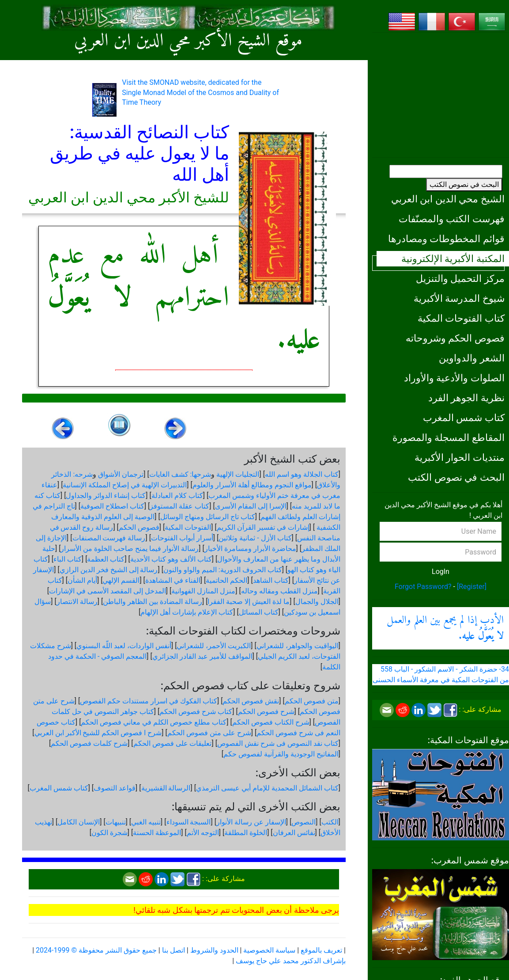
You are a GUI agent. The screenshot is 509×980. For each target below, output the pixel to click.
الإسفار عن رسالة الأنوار (251, 822)
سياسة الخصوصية (269, 950)
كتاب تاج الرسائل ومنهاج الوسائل (208, 517)
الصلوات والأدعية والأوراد (454, 378)
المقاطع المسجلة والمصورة (449, 437)
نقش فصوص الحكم (251, 701)
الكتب (330, 822)
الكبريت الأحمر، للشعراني (214, 646)
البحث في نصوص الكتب (464, 184)
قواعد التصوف (115, 788)
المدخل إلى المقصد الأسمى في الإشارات (107, 591)
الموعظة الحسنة (157, 833)
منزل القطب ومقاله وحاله (279, 591)
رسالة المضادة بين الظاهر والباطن (153, 602)
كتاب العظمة (106, 559)
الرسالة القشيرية (166, 788)
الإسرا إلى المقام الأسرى (251, 506)
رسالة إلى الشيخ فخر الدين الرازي (109, 570)
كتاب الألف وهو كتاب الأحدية (171, 559)
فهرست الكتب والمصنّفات (452, 219)
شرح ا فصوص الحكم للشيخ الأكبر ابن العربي (98, 733)
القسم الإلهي (121, 580)
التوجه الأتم (203, 833)
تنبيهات (116, 822)
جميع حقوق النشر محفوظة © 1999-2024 (96, 950)
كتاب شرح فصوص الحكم (196, 712)
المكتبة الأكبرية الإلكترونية (453, 258)
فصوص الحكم (139, 527)
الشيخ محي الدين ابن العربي (448, 199)
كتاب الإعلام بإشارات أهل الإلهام (187, 612)
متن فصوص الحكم (312, 701)
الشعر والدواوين (472, 358)
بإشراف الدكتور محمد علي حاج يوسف (291, 961)
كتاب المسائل (259, 612)
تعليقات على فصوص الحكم (173, 743)
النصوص (304, 822)
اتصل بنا (173, 950)
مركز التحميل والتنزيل (460, 278)
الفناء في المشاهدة (173, 580)
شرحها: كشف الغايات (180, 474)
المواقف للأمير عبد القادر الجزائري (202, 656)
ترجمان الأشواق (121, 474)
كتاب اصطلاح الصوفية (112, 506)
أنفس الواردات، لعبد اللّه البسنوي (124, 646)
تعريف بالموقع (321, 950)
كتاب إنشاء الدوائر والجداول (106, 496)
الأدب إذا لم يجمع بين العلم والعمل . (445, 628)
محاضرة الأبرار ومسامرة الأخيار (250, 549)
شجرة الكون (109, 833)
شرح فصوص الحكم (266, 712)
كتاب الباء (68, 559)
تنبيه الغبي (146, 822)
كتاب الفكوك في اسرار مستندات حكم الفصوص (149, 701)
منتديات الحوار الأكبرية (460, 457)
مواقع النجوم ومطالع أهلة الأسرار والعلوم (252, 485)
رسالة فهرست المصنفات (109, 538)
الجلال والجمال (317, 602)
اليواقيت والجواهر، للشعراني (298, 646)
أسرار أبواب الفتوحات (182, 538)
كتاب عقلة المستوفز (179, 506)
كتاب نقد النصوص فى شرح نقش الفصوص (278, 743)
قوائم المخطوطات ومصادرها (446, 239)
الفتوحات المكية (188, 527)
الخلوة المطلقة (246, 833)
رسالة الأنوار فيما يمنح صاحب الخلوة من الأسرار (130, 549)
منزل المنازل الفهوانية (203, 591)
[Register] (472, 587)
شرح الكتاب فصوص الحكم (271, 722)
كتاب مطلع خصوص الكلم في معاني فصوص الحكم (154, 722)
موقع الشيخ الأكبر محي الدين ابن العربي (188, 41)
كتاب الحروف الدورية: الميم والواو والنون (223, 570)
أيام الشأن (82, 580)
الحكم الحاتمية (226, 580)
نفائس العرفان (294, 833)
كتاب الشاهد (271, 580)
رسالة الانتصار (77, 602)
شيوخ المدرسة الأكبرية (459, 298)
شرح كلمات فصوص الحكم (89, 743)
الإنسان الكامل (79, 822)
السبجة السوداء (189, 822)
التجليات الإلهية (238, 474)
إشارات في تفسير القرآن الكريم (263, 527)
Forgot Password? (423, 587)
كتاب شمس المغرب (464, 418)
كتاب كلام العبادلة (177, 496)
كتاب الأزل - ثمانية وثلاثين (255, 538)
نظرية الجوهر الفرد (466, 398)
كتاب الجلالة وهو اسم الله (302, 474)
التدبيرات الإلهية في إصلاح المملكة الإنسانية (125, 485)
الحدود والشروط (214, 950)
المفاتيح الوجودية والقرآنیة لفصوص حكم (281, 754)
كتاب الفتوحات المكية (461, 318)
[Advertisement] (441, 95)
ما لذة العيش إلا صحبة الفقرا (249, 602)
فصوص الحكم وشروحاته (455, 338)
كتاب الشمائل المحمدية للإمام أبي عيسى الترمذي (267, 788)
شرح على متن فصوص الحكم (209, 733)
